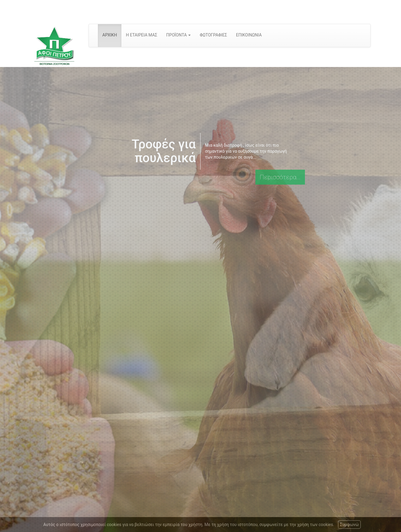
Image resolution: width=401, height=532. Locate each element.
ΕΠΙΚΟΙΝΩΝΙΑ (249, 35)
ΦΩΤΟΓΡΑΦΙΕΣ (213, 35)
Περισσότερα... (280, 177)
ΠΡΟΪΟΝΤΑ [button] (178, 35)
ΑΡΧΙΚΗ (110, 35)
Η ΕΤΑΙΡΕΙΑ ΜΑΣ (142, 35)
